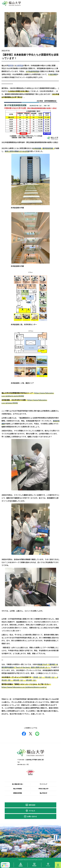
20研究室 (20, 65)
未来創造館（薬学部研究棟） (44, 148)
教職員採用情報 (18, 793)
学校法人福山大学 (43, 789)
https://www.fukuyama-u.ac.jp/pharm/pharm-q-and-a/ (24, 687)
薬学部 (11, 65)
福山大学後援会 (18, 789)
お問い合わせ (32, 816)
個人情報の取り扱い (18, 784)
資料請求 (32, 805)
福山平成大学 (43, 793)
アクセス (32, 811)
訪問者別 (21, 866)
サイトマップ (43, 784)
